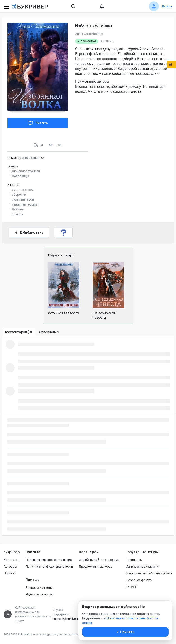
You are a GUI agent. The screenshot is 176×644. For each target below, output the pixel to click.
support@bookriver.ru (66, 619)
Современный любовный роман (149, 573)
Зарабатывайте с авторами (99, 560)
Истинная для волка (63, 313)
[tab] (18, 332)
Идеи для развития (40, 594)
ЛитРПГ (131, 587)
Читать (38, 123)
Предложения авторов (96, 567)
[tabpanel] (88, 375)
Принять (125, 632)
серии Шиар (31, 158)
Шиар (67, 255)
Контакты (11, 560)
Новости (10, 573)
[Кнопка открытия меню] (6, 6)
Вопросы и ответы (39, 588)
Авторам (10, 567)
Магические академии (142, 567)
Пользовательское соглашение (49, 560)
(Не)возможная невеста (104, 315)
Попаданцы (134, 560)
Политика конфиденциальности (49, 567)
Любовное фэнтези (139, 580)
